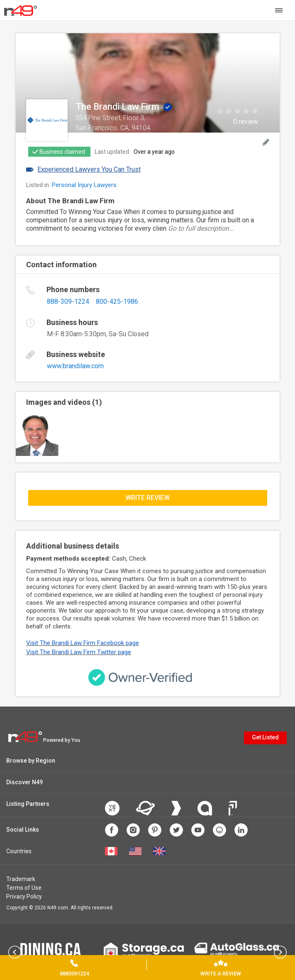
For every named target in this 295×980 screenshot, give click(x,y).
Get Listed (265, 737)
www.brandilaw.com (75, 366)
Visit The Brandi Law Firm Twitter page (79, 652)
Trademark (21, 879)
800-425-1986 (117, 302)
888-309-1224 (68, 302)
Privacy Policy (24, 896)
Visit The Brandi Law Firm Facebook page (83, 643)
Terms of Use (24, 888)
